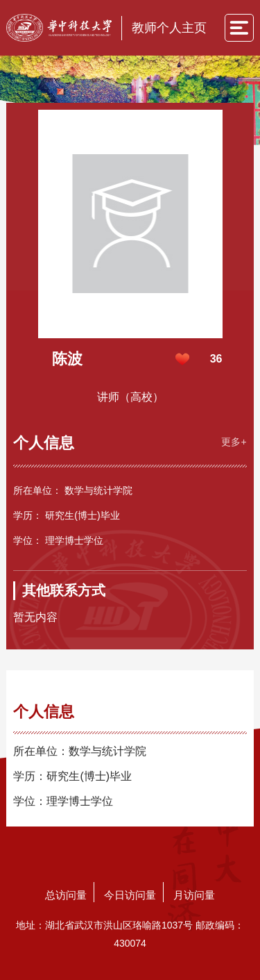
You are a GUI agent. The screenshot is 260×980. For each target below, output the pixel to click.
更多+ (234, 442)
